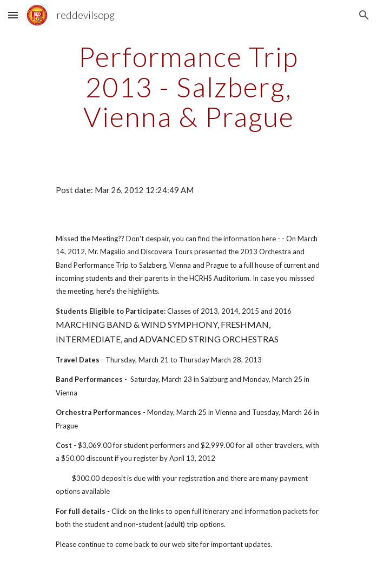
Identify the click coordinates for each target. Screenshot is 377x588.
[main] (188, 87)
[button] (13, 15)
